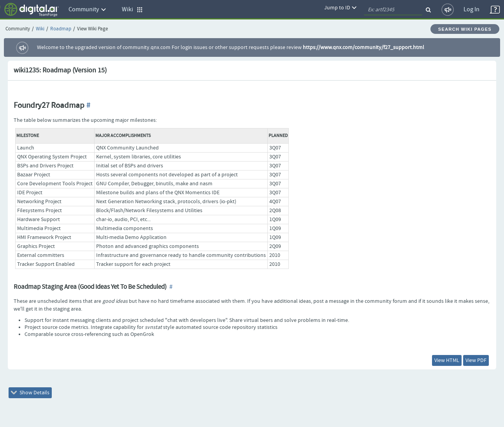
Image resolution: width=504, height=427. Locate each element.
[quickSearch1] (393, 10)
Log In (472, 10)
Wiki (40, 29)
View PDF (476, 360)
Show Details (30, 393)
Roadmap (61, 29)
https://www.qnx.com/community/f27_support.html (364, 47)
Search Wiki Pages (465, 29)
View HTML (447, 360)
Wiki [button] (132, 10)
